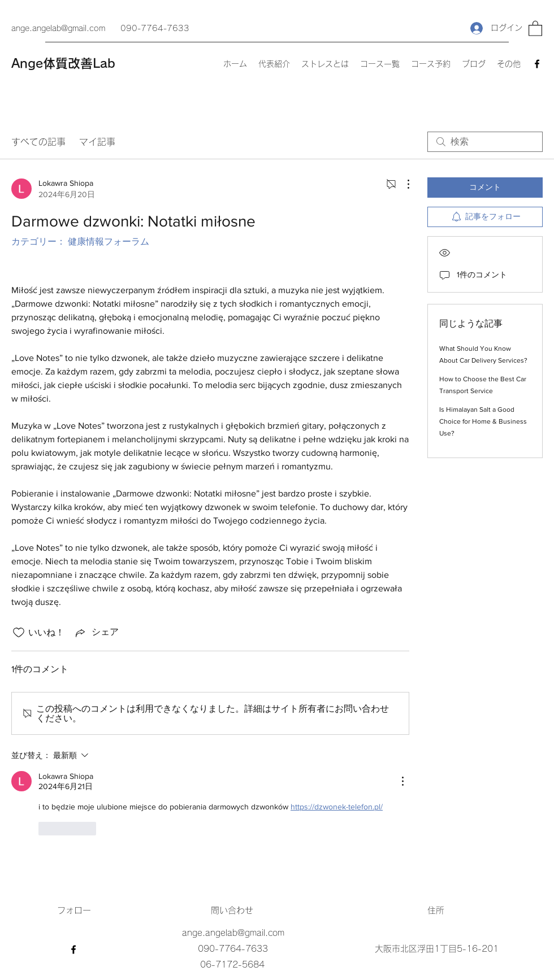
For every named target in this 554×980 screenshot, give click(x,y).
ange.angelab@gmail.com (58, 28)
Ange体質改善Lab (63, 63)
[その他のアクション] (402, 184)
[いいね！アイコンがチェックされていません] (19, 633)
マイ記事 (97, 142)
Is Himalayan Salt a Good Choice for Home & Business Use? (483, 421)
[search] (485, 142)
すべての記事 (38, 142)
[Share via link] (96, 633)
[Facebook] (537, 64)
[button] (535, 28)
